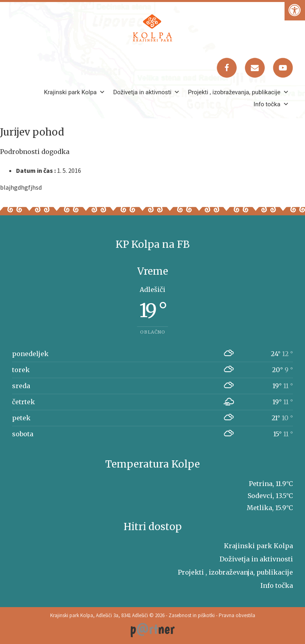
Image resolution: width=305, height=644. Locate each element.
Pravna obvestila (237, 615)
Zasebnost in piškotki (192, 615)
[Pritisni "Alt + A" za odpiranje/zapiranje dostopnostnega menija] (295, 10)
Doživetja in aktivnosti (146, 92)
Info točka (271, 104)
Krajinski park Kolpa (74, 92)
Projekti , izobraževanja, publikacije (238, 92)
